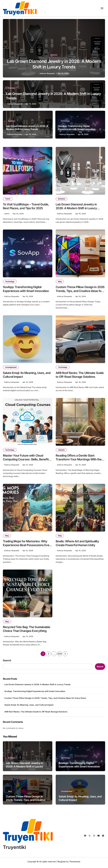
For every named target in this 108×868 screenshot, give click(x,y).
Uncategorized (11, 368)
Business (54, 54)
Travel (8, 199)
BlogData (62, 864)
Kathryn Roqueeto (47, 73)
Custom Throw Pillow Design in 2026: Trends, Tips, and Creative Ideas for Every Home (78, 291)
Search (7, 662)
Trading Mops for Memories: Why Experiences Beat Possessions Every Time (26, 547)
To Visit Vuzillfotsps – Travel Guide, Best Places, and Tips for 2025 (27, 206)
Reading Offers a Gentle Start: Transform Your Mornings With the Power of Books (79, 461)
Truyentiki (14, 849)
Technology (65, 121)
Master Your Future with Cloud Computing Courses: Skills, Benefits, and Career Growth (28, 461)
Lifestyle (61, 451)
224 (60, 656)
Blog (60, 282)
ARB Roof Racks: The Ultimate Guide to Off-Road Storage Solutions (36, 714)
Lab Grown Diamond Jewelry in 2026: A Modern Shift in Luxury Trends (27, 128)
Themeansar (75, 864)
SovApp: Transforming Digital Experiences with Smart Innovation (77, 128)
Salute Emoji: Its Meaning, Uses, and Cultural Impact (29, 707)
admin (7, 214)
